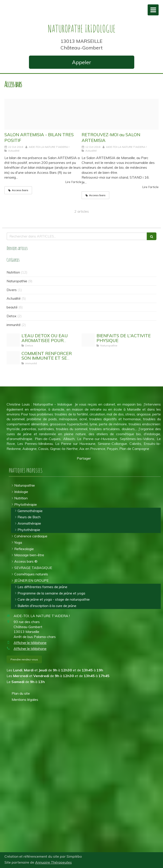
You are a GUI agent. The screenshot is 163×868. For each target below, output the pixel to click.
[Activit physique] (88, 340)
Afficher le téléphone (30, 643)
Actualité (14, 298)
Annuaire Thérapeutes (53, 862)
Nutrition (13, 272)
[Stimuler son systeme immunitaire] (13, 358)
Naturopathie (17, 281)
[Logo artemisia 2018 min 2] (120, 114)
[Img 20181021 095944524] (43, 114)
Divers (12, 290)
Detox (12, 316)
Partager (84, 458)
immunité (14, 325)
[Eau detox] (13, 340)
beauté (12, 307)
